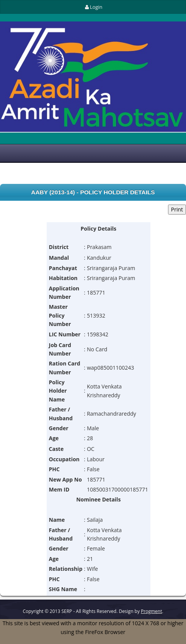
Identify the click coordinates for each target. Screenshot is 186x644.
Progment (151, 611)
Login (93, 7)
